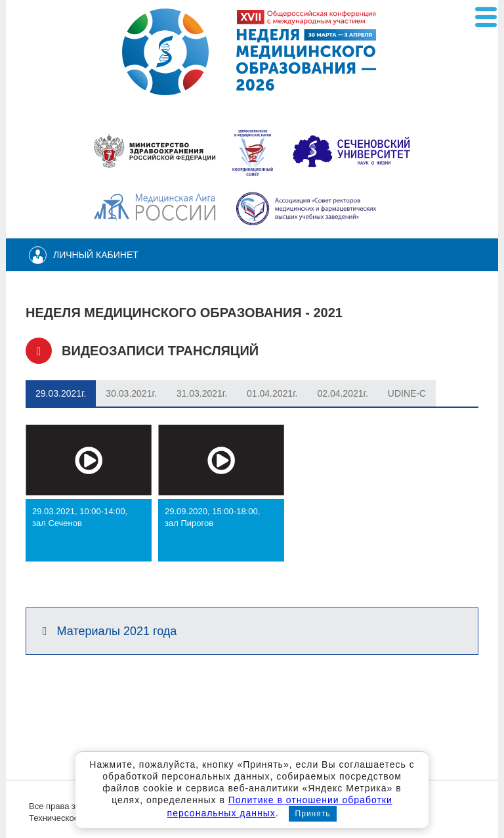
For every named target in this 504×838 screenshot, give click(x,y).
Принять (313, 814)
